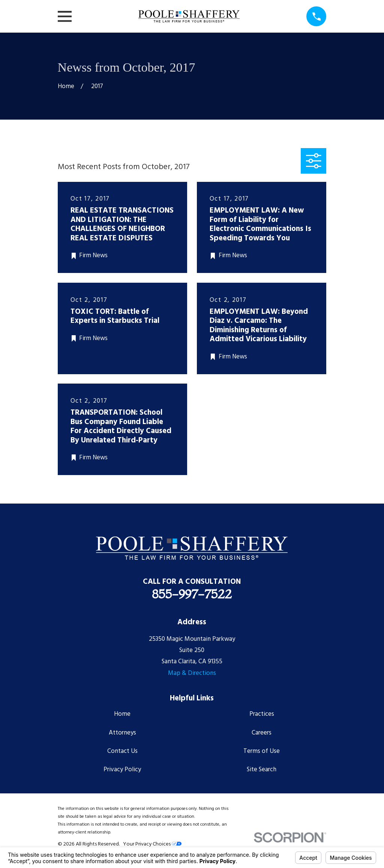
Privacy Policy (122, 770)
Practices (262, 714)
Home (122, 714)
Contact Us (122, 751)
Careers (262, 733)
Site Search (262, 770)
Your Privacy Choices (152, 844)
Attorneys (122, 733)
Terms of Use (262, 751)
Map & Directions (192, 673)
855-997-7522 (192, 594)
